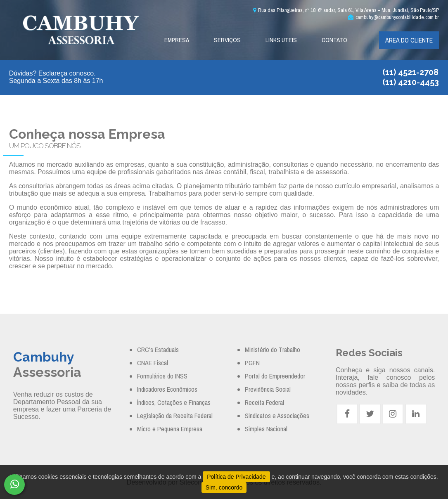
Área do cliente (409, 40)
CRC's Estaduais (158, 350)
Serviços (227, 40)
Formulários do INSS (162, 376)
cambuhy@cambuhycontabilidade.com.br (393, 17)
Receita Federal (264, 402)
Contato (334, 40)
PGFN (252, 363)
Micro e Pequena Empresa (170, 429)
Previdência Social (268, 389)
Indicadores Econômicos (167, 389)
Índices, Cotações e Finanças (174, 402)
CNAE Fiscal (153, 363)
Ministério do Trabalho (273, 350)
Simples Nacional (266, 429)
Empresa (177, 40)
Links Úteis (281, 40)
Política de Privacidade (236, 477)
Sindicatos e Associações (277, 416)
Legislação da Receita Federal (175, 416)
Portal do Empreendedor (275, 376)
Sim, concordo (224, 487)
